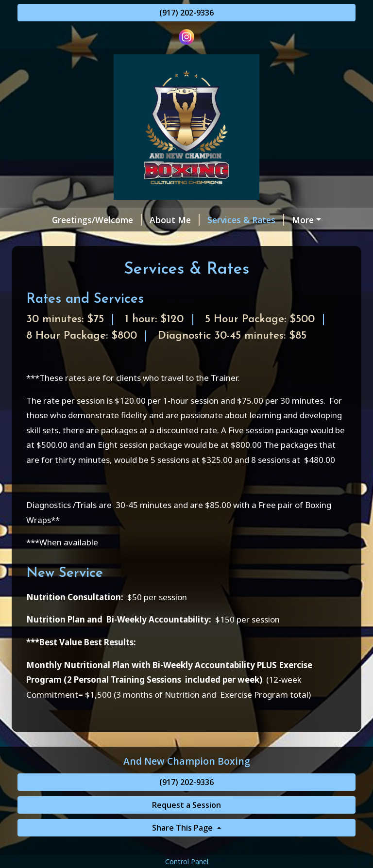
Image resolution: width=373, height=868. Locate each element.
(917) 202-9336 (186, 13)
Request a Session (307, 220)
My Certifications (65, 240)
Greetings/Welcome (70, 220)
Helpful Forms (146, 240)
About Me (148, 220)
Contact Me (262, 240)
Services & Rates (219, 220)
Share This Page (183, 848)
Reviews (209, 240)
